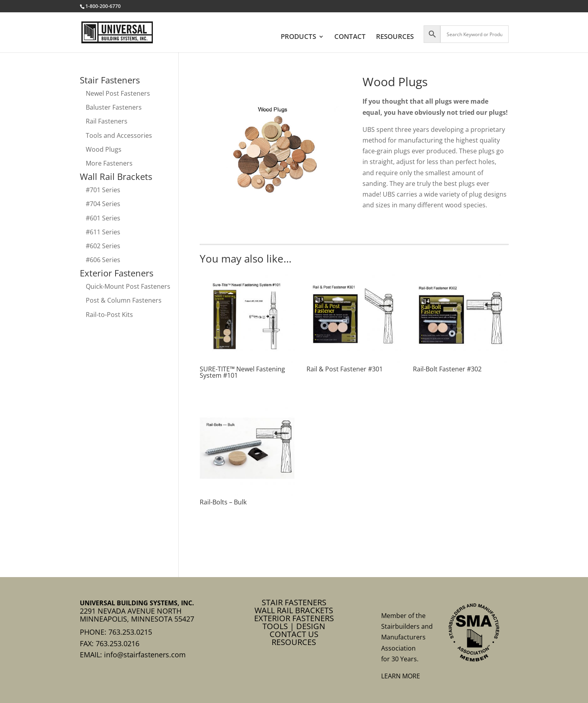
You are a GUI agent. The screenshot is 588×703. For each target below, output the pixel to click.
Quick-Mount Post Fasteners (128, 286)
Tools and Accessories (119, 135)
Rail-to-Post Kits (109, 315)
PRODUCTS (298, 37)
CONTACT (350, 37)
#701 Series (103, 190)
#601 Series (103, 218)
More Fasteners (109, 163)
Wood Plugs (104, 149)
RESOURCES (395, 37)
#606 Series (103, 260)
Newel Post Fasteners (118, 93)
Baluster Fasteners (114, 107)
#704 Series (103, 204)
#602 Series (103, 246)
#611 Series (103, 232)
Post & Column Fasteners (124, 300)
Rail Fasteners (107, 121)
